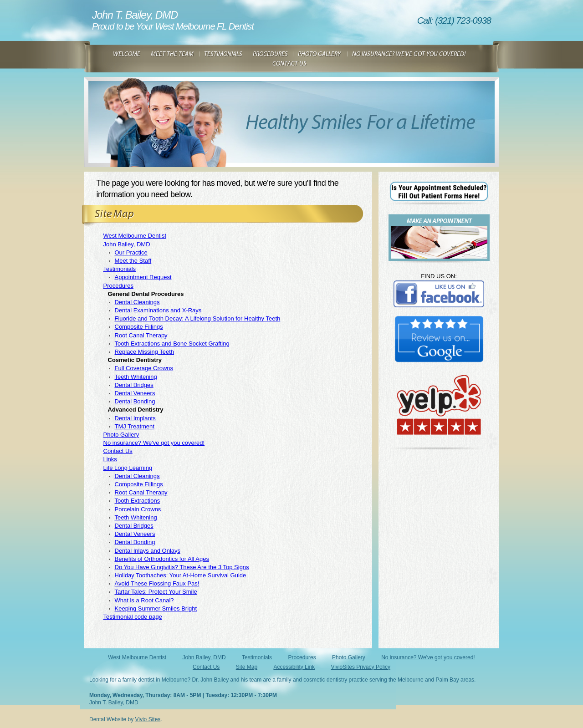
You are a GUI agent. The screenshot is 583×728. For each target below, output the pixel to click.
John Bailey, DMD (127, 244)
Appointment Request (143, 277)
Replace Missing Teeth (145, 352)
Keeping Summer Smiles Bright (156, 608)
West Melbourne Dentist (135, 236)
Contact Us (118, 451)
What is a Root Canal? (144, 600)
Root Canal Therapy (141, 335)
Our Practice (131, 252)
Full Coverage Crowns (144, 368)
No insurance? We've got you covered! (154, 443)
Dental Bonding (135, 401)
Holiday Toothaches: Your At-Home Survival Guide (181, 575)
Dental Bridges (134, 385)
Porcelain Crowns (138, 509)
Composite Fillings (139, 327)
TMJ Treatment (135, 426)
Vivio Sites (148, 719)
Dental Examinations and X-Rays (158, 310)
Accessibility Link (294, 667)
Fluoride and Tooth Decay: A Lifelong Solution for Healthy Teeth (198, 318)
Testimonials (120, 269)
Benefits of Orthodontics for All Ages (162, 559)
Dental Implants (135, 418)
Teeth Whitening (136, 377)
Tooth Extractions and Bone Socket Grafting (172, 344)
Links (110, 459)
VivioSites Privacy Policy (361, 667)
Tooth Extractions (138, 501)
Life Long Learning (128, 468)
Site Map (247, 667)
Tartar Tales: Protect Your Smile (156, 592)
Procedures (118, 286)
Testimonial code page (133, 617)
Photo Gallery (121, 435)
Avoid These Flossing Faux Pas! (157, 583)
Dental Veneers (135, 393)
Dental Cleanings (137, 302)
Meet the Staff (133, 261)
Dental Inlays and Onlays (148, 551)
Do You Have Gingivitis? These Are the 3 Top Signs (182, 567)
